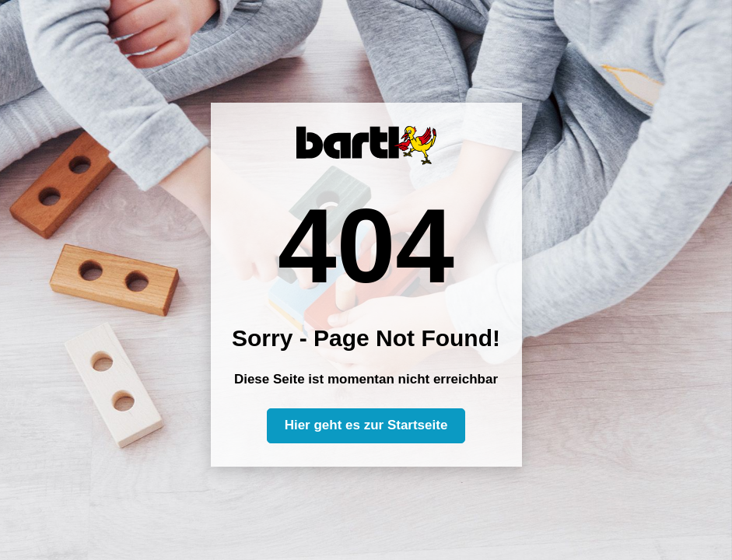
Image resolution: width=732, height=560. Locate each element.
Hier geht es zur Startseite (366, 425)
